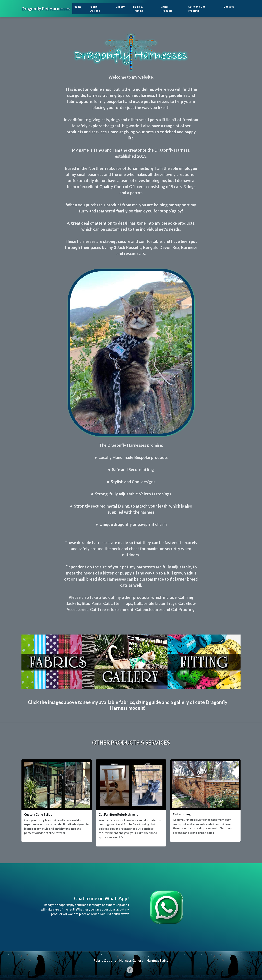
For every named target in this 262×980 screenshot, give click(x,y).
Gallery (120, 7)
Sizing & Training (138, 9)
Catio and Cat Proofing (197, 9)
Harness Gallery (131, 960)
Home (78, 7)
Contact (229, 7)
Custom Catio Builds (38, 815)
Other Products (167, 9)
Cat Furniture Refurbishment (118, 815)
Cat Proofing (182, 814)
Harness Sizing (158, 960)
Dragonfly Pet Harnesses (46, 8)
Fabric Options (95, 9)
